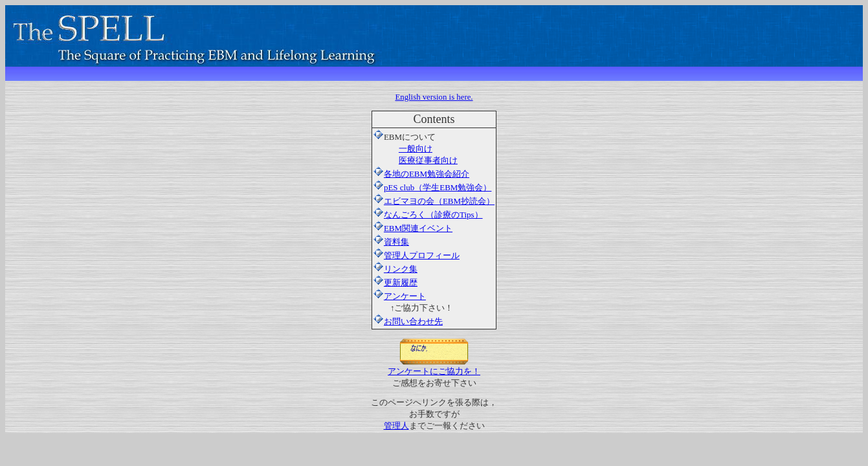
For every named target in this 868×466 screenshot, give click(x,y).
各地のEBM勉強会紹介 (427, 174)
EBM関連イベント (413, 228)
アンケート (405, 296)
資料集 (391, 242)
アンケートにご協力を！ (434, 367)
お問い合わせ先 (413, 321)
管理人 (396, 426)
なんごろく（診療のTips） (428, 215)
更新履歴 (395, 283)
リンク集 (395, 269)
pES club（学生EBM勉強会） (432, 187)
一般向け (416, 149)
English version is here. (434, 97)
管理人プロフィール (417, 255)
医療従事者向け (428, 160)
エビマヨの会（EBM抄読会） (434, 201)
